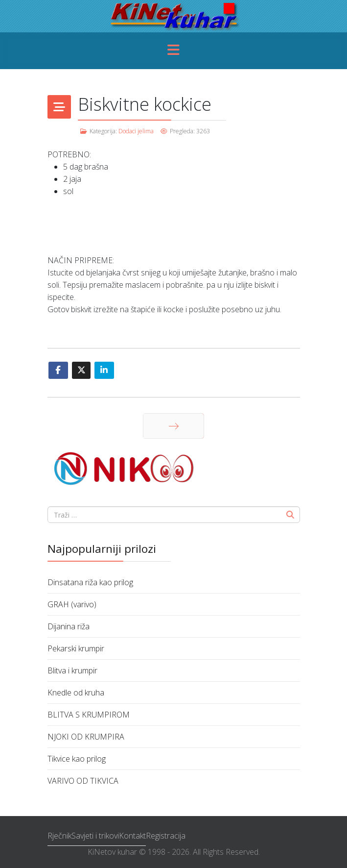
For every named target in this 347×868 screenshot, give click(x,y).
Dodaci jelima (136, 131)
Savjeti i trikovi (95, 836)
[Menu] (174, 51)
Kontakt (132, 836)
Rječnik (59, 836)
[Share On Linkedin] (104, 370)
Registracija (166, 836)
